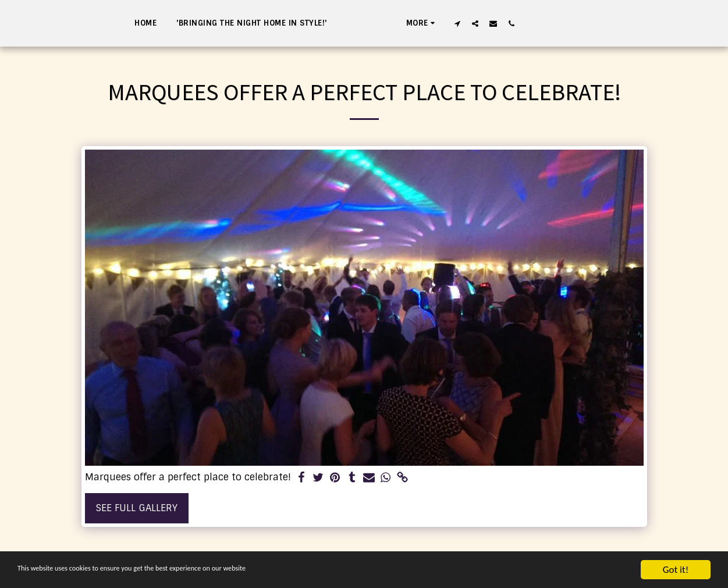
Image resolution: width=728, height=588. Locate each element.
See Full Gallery (137, 508)
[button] (518, 23)
